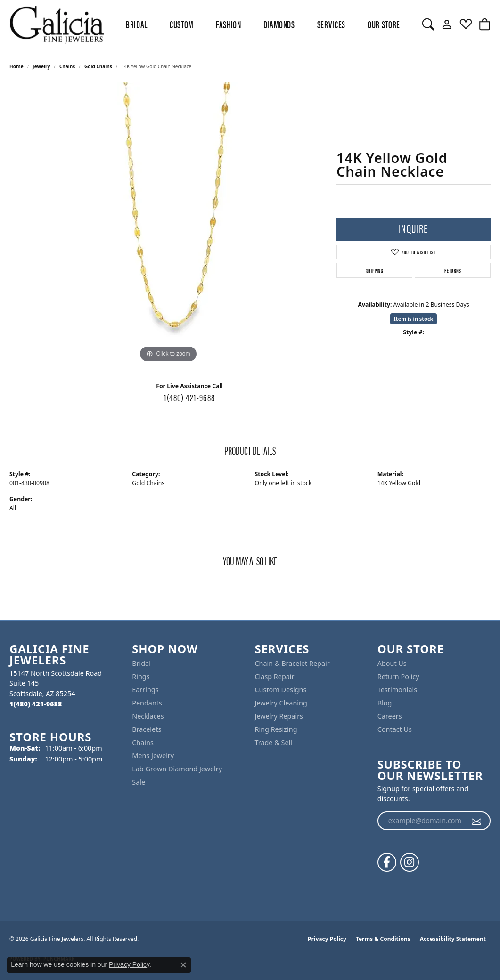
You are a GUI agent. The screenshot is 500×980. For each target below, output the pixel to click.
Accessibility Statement (453, 939)
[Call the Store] (36, 704)
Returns (453, 270)
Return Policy (398, 676)
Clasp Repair (275, 676)
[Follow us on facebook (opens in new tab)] (387, 862)
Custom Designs (281, 690)
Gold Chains (98, 66)
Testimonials (397, 690)
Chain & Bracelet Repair (292, 663)
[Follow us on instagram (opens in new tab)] (410, 862)
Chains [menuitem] (143, 742)
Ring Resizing (276, 729)
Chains (67, 66)
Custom (182, 24)
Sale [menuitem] (139, 782)
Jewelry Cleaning (281, 703)
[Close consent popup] (183, 965)
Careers (390, 716)
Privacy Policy (327, 939)
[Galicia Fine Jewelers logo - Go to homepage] (57, 24)
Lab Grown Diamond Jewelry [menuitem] (177, 769)
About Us (392, 663)
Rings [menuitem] (141, 676)
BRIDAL (137, 24)
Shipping (375, 270)
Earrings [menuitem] (145, 690)
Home (16, 66)
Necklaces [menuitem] (148, 716)
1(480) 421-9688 (189, 397)
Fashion (228, 24)
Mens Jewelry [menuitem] (153, 756)
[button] (428, 24)
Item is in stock (414, 319)
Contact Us (395, 729)
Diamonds (279, 24)
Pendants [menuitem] (147, 703)
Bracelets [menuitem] (147, 729)
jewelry (41, 66)
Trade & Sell (274, 742)
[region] (168, 224)
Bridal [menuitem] (141, 663)
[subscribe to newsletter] (477, 821)
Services (331, 24)
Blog (385, 703)
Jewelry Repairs (279, 716)
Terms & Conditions (383, 939)
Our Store (384, 24)
